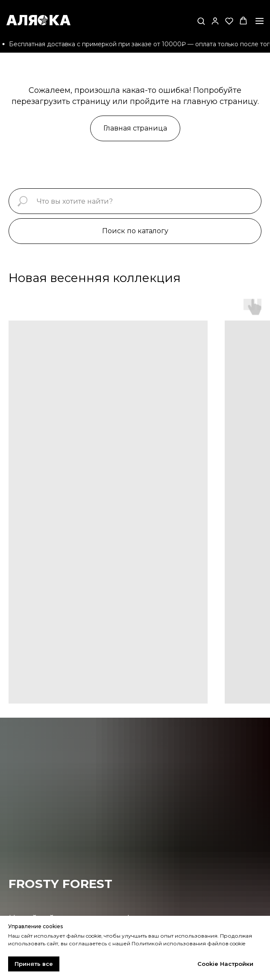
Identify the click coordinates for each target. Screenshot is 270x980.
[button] (201, 21)
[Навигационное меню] (260, 21)
